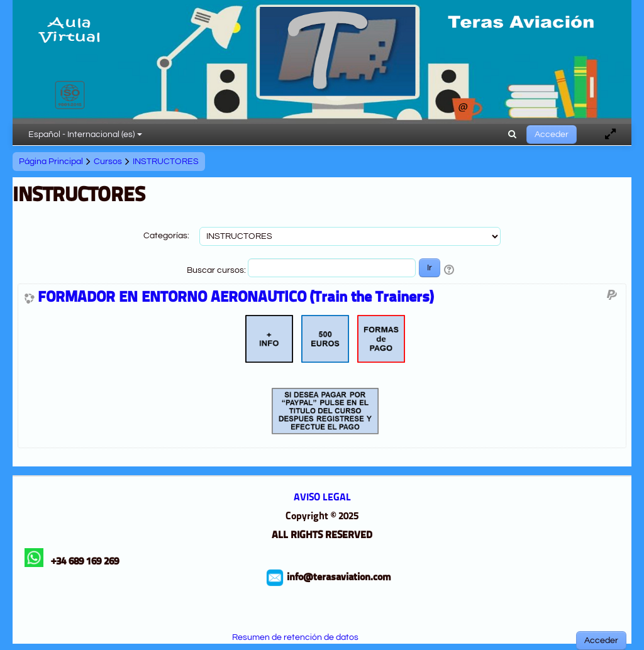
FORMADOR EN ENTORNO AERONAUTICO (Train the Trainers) (236, 298)
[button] (512, 135)
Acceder (552, 135)
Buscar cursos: (217, 270)
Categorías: (166, 236)
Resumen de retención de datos (295, 637)
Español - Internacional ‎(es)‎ (85, 135)
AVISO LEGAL (322, 498)
